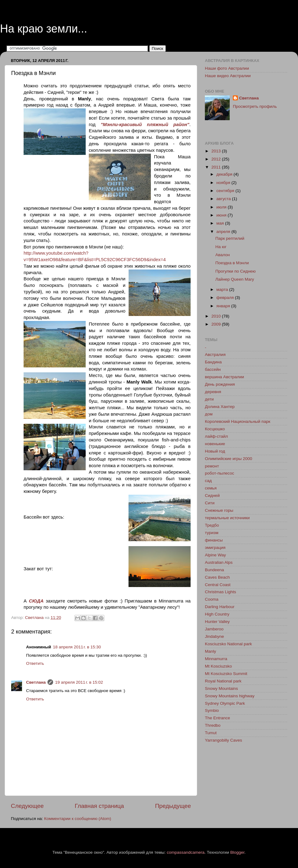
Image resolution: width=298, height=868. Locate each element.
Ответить (35, 663)
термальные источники (227, 518)
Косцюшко (215, 429)
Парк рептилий (230, 238)
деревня (213, 392)
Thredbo (213, 725)
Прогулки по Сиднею (236, 271)
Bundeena (214, 570)
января (224, 306)
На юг (221, 247)
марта (223, 289)
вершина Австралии (224, 377)
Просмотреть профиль (255, 106)
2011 (217, 167)
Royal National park (223, 681)
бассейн (213, 369)
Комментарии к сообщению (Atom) (78, 819)
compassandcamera (186, 852)
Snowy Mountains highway (230, 696)
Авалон (223, 255)
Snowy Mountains (221, 688)
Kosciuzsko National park (228, 644)
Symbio (212, 710)
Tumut (211, 733)
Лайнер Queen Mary (235, 279)
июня (222, 215)
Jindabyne (214, 636)
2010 (217, 316)
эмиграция (215, 548)
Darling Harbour (220, 607)
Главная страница (99, 806)
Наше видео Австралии (228, 76)
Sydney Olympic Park (225, 703)
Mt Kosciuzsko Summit (226, 674)
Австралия (215, 355)
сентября (226, 191)
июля (222, 207)
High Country (217, 614)
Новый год (215, 451)
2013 (217, 151)
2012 (217, 159)
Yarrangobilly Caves (223, 740)
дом (209, 414)
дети (209, 399)
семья (211, 488)
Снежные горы (219, 510)
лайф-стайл (216, 436)
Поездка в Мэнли (232, 263)
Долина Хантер (220, 407)
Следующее (27, 806)
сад (208, 481)
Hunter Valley (217, 622)
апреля (224, 232)
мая (221, 223)
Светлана (36, 682)
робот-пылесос (219, 473)
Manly (210, 651)
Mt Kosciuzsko (218, 666)
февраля (226, 298)
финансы (214, 540)
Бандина (213, 362)
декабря (225, 174)
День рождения (220, 384)
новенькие (215, 444)
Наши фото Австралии (227, 68)
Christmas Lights (221, 592)
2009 (217, 324)
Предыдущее (173, 806)
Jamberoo (214, 629)
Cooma (212, 599)
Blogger (237, 852)
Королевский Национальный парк (238, 421)
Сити (210, 503)
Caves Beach (217, 577)
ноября (224, 183)
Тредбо (212, 525)
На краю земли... (44, 29)
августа (224, 199)
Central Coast (218, 585)
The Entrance (217, 718)
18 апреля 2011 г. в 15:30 (77, 647)
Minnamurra (216, 659)
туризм (212, 533)
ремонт (212, 466)
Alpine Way (215, 555)
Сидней (212, 495)
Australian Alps (219, 562)
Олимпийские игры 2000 (228, 459)
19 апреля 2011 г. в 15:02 (79, 682)
